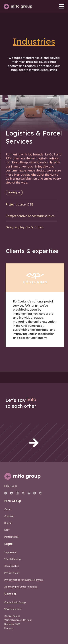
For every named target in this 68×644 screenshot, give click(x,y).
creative (9, 516)
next (7, 530)
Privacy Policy (12, 573)
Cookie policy (12, 566)
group (8, 509)
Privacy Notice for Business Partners (24, 580)
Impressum (10, 552)
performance (11, 537)
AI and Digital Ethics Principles (21, 587)
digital (8, 523)
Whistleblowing (13, 559)
